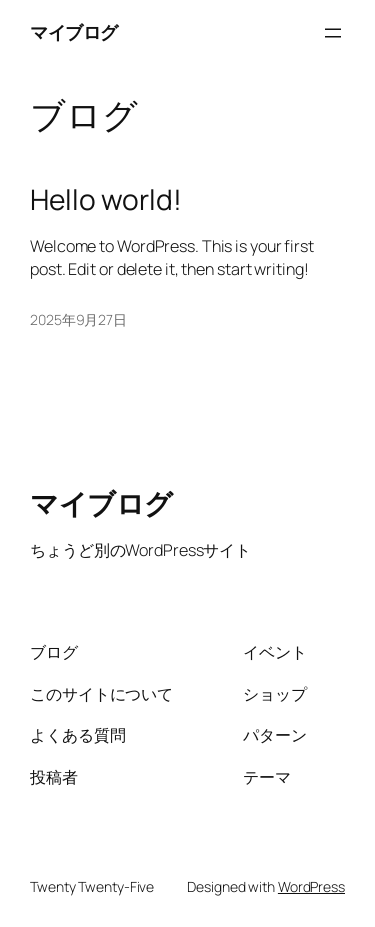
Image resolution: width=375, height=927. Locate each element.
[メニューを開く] (333, 33)
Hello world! (106, 200)
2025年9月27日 (78, 319)
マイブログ (74, 32)
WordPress (311, 886)
